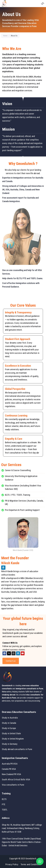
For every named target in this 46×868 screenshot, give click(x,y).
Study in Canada (9, 723)
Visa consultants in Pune (13, 785)
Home (5, 36)
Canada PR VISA (9, 769)
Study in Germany (10, 744)
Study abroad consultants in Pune (17, 749)
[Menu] (43, 4)
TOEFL (5, 810)
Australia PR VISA (10, 764)
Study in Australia (10, 718)
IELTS (4, 799)
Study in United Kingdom (13, 739)
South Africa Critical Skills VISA (16, 779)
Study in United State (11, 733)
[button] (40, 861)
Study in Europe (9, 728)
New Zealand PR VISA (11, 774)
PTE (4, 804)
